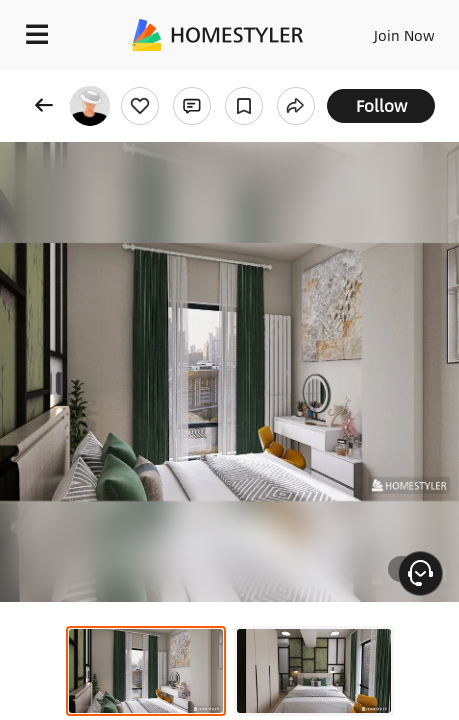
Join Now (404, 35)
